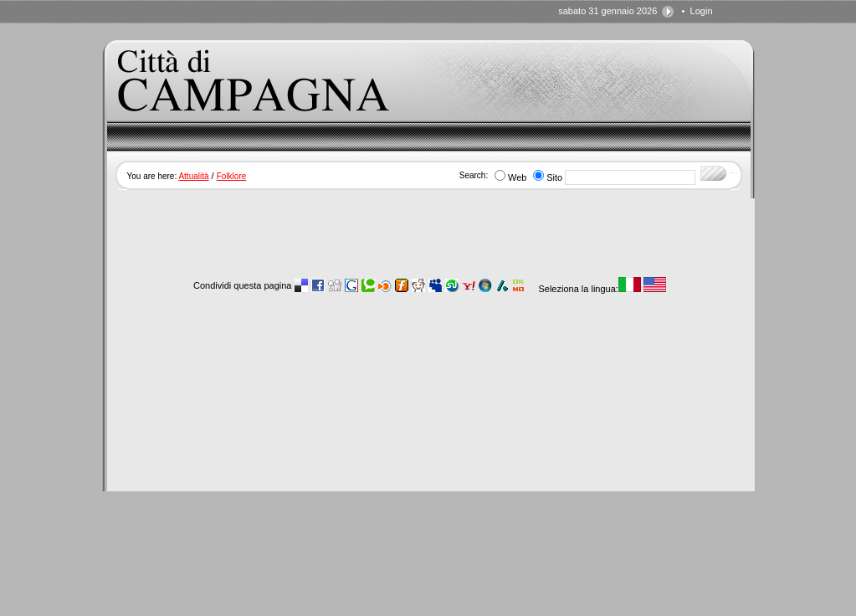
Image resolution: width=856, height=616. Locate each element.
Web (517, 177)
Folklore (232, 176)
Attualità (193, 176)
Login (702, 11)
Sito (554, 177)
